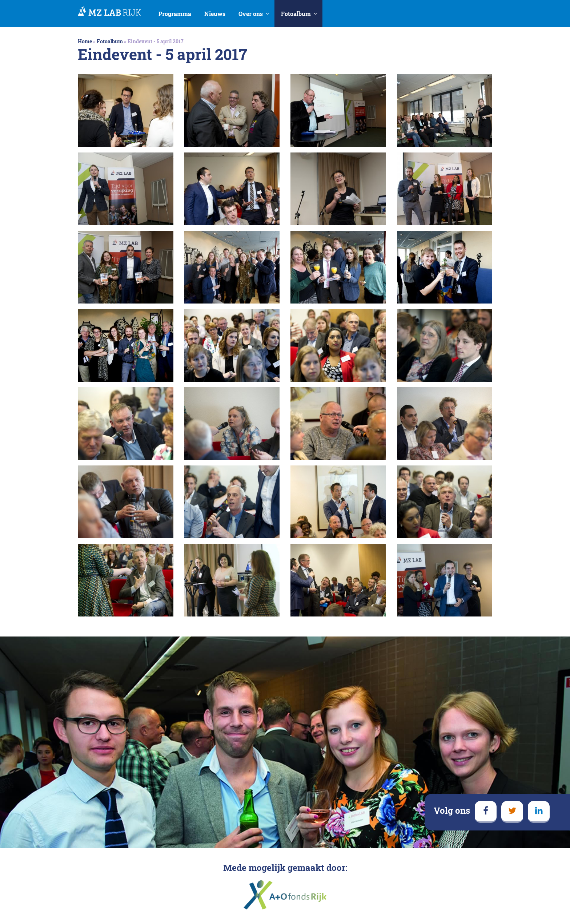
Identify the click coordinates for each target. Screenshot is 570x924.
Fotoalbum (296, 14)
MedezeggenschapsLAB (109, 12)
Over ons (251, 14)
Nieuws (215, 14)
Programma (175, 14)
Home (85, 41)
